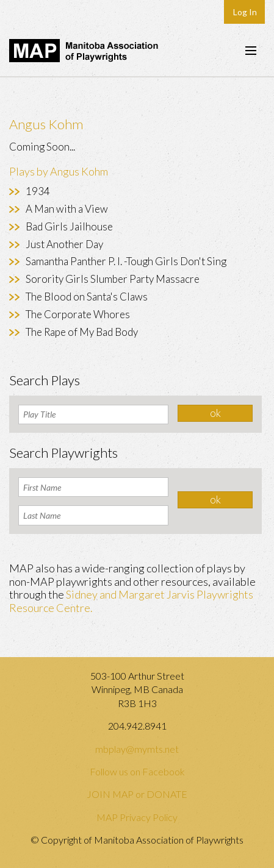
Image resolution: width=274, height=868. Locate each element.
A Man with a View (67, 209)
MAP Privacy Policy (137, 817)
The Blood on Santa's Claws (87, 297)
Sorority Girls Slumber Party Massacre (113, 279)
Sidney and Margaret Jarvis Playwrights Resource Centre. (131, 601)
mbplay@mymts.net (137, 749)
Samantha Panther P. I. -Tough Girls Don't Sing (126, 261)
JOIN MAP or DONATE (137, 794)
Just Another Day (64, 244)
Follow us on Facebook (137, 771)
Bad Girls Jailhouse (69, 226)
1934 (38, 191)
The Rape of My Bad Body (82, 332)
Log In (245, 12)
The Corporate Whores (78, 314)
